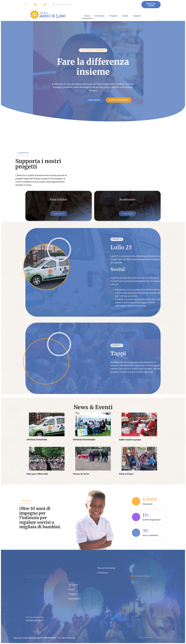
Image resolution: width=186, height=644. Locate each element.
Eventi (125, 16)
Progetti (113, 16)
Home (87, 16)
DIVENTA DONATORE (37, 440)
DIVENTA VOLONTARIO (84, 440)
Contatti (137, 16)
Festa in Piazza (126, 474)
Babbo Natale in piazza (130, 440)
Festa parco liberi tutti (37, 474)
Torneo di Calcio (81, 474)
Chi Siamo (100, 16)
